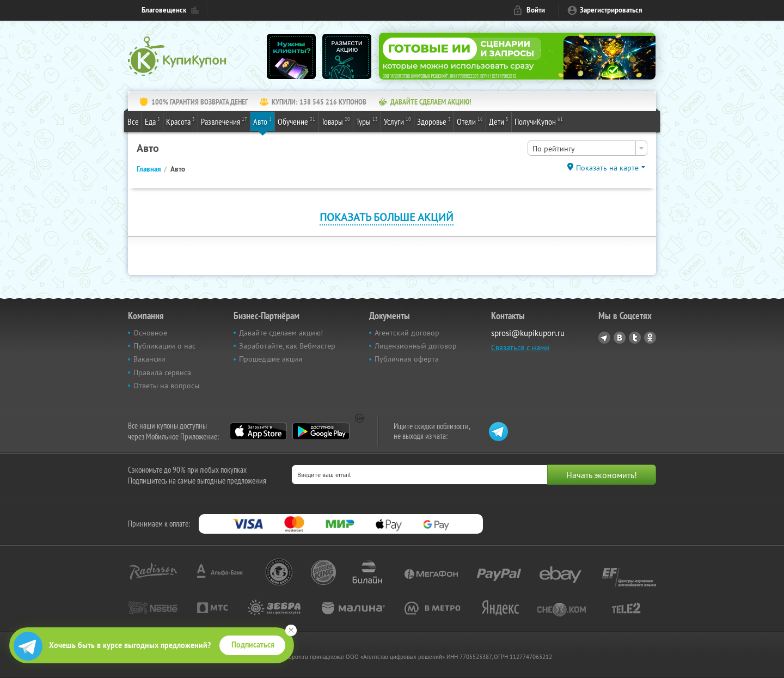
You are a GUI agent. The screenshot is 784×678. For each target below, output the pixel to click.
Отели (470, 121)
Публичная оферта (407, 359)
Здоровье (434, 121)
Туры (367, 121)
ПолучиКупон (539, 121)
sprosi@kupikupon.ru (528, 333)
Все (133, 121)
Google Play (321, 431)
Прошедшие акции (271, 359)
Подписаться (253, 645)
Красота (180, 121)
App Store (258, 431)
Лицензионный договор (416, 346)
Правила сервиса (162, 372)
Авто (262, 121)
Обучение (296, 121)
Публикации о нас (164, 346)
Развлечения (224, 121)
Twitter (635, 338)
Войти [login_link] (536, 10)
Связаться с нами (520, 347)
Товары (336, 121)
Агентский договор (407, 333)
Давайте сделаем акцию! (281, 333)
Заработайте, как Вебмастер (287, 346)
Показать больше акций (387, 217)
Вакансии (149, 359)
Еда (152, 121)
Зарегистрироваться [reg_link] (611, 10)
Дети (499, 121)
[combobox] (587, 148)
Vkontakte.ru (620, 338)
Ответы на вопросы (166, 386)
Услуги (397, 121)
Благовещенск (164, 10)
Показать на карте (607, 168)
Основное (150, 333)
